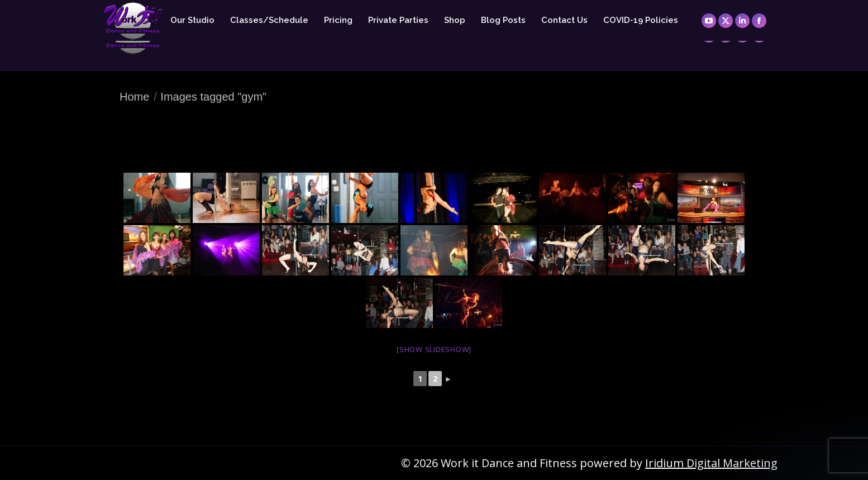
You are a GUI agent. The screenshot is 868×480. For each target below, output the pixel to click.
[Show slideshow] (434, 349)
